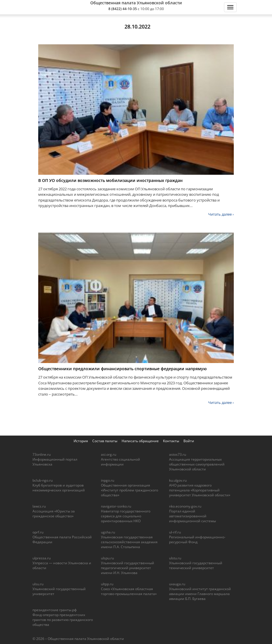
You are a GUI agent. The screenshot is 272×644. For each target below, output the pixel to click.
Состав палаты (105, 441)
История (81, 441)
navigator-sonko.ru (116, 506)
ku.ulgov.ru (178, 480)
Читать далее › (221, 214)
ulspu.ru (107, 558)
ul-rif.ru (175, 532)
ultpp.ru (107, 584)
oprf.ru (38, 532)
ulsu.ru (38, 584)
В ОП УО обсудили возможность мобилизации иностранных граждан (110, 180)
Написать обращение (140, 441)
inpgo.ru (108, 480)
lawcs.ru (39, 506)
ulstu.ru (175, 558)
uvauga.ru (177, 584)
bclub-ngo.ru (43, 480)
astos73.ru (178, 454)
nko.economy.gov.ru (185, 506)
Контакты (171, 441)
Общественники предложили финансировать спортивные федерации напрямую (122, 369)
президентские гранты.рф (55, 610)
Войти (189, 441)
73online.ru (42, 454)
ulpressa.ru (42, 558)
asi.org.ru (109, 454)
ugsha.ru (108, 532)
